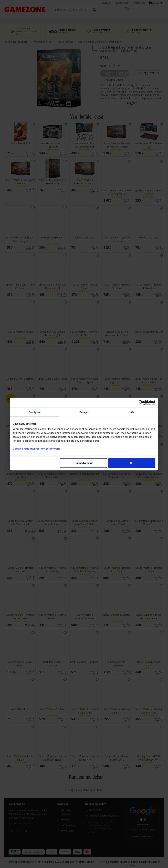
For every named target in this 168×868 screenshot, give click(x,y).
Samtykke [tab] (35, 412)
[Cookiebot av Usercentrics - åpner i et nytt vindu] (141, 402)
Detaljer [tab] (84, 412)
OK (132, 463)
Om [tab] (133, 412)
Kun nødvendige (84, 463)
